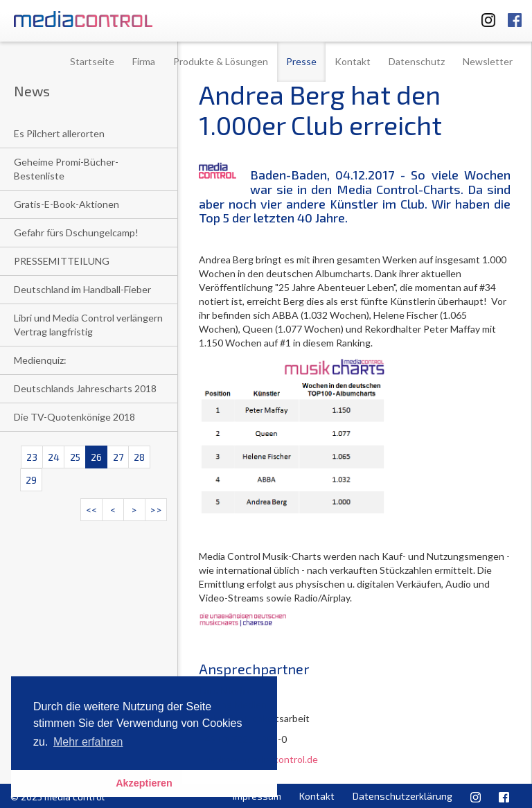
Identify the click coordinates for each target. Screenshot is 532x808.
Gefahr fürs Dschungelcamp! (76, 232)
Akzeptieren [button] (144, 783)
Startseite (92, 61)
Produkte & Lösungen (221, 61)
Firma (144, 61)
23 (32, 457)
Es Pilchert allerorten (59, 133)
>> (156, 510)
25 (75, 457)
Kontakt (353, 61)
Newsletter (488, 61)
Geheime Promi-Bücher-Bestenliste (66, 169)
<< (91, 510)
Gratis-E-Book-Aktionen (66, 204)
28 (139, 457)
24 (54, 457)
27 (118, 457)
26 (96, 457)
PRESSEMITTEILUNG (62, 261)
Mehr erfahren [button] (88, 742)
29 (31, 480)
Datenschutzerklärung (402, 796)
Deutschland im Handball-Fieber (82, 289)
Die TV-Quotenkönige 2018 (74, 417)
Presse (301, 61)
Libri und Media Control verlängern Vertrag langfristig (88, 325)
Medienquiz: (40, 360)
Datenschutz (417, 61)
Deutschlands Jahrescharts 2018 (85, 388)
